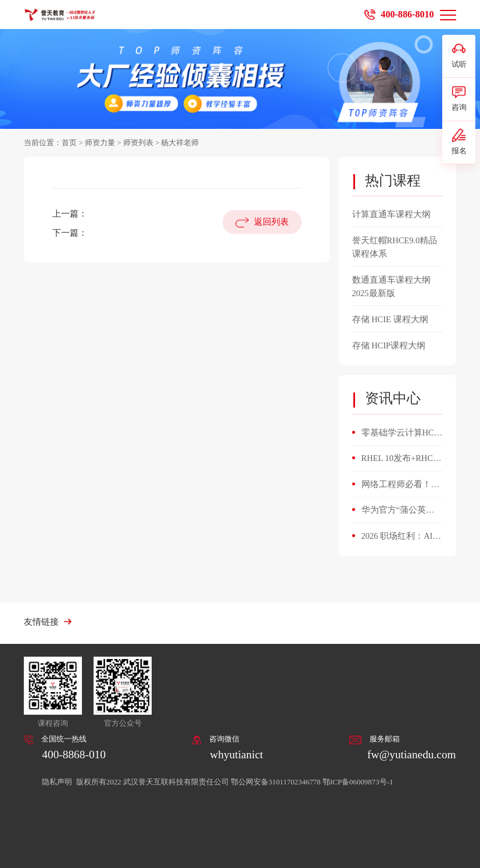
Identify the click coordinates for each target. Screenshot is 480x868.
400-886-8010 (407, 14)
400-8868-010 (74, 754)
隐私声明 (58, 782)
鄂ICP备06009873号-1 (358, 782)
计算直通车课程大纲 (391, 214)
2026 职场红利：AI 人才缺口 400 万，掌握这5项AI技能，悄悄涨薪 (400, 537)
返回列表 (271, 222)
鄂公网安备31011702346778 (276, 782)
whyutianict (236, 754)
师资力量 (100, 143)
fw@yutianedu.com (412, 754)
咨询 (459, 98)
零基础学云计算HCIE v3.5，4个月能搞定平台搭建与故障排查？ (402, 434)
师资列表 (138, 143)
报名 (459, 142)
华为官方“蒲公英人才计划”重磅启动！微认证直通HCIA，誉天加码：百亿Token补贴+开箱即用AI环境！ (402, 511)
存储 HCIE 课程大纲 (390, 319)
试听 (459, 55)
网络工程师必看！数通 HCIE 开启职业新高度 (401, 485)
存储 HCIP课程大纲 (389, 345)
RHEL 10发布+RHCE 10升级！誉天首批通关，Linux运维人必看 (402, 459)
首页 (69, 143)
